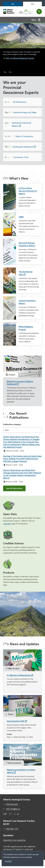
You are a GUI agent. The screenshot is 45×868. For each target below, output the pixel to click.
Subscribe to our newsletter (14, 840)
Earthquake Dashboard (23, 147)
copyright (7, 524)
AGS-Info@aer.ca (13, 809)
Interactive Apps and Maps (25, 112)
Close (7, 861)
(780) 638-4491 (12, 804)
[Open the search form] (39, 12)
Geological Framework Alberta (22, 124)
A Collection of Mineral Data (19, 675)
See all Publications (14, 488)
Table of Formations (24, 136)
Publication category (12, 424)
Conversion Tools (21, 157)
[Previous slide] (5, 72)
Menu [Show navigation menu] (34, 20)
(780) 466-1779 (12, 829)
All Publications (20, 102)
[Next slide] (11, 72)
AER (13, 4)
